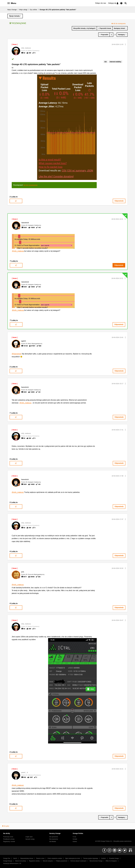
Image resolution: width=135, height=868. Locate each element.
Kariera (75, 842)
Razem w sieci (40, 858)
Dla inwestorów (54, 839)
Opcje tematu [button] (14, 16)
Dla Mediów (53, 842)
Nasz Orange (12, 10)
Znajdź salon (29, 837)
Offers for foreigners (111, 861)
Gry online (33, 10)
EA (106, 62)
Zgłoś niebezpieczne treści (73, 858)
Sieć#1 (15, 858)
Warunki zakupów (48, 861)
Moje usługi (23, 10)
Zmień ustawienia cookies (55, 858)
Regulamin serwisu (34, 861)
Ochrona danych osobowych (78, 861)
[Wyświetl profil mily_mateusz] (26, 48)
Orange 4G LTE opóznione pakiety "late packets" (36, 64)
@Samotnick (17, 354)
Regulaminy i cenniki (9, 842)
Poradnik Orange (114, 858)
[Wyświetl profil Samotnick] (25, 223)
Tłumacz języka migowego (91, 858)
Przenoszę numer (8, 837)
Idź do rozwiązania (119, 24)
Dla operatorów (54, 837)
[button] (125, 44)
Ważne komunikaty (21, 861)
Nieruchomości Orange (96, 861)
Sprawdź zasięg (30, 839)
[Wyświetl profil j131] (23, 572)
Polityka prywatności (62, 861)
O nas (74, 837)
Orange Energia (8, 861)
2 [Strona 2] (115, 35)
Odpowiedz (119, 201)
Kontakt (75, 839)
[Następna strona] (122, 35)
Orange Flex (7, 858)
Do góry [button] (6, 826)
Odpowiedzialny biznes (27, 858)
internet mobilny (115, 62)
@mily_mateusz (18, 251)
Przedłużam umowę (9, 839)
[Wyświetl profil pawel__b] (25, 772)
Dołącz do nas (101, 3)
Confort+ (104, 858)
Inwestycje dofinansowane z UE (12, 863)
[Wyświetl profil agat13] (24, 341)
